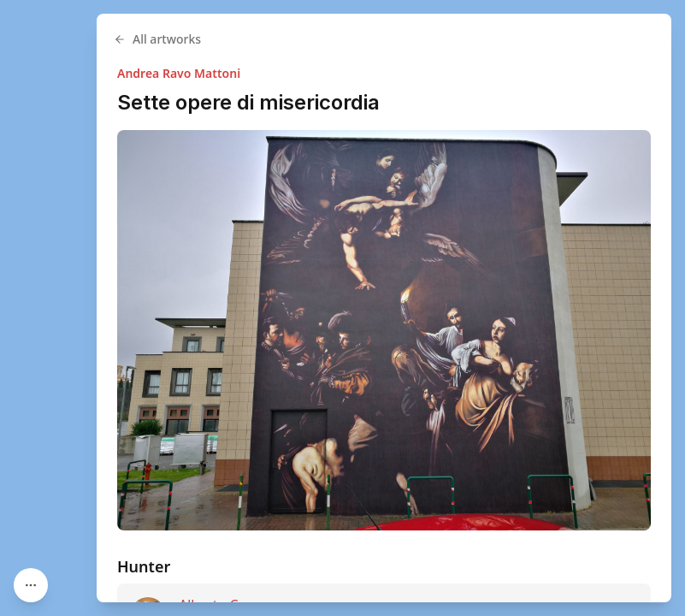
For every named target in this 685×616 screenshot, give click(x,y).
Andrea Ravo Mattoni (179, 73)
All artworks (157, 39)
